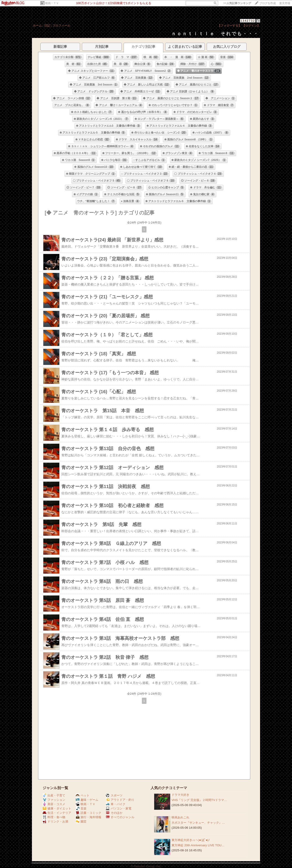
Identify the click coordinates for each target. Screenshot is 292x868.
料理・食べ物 (54, 817)
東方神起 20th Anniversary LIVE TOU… (198, 845)
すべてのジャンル (120, 817)
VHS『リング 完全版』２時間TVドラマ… (199, 800)
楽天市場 (285, 3)
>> (237, 3)
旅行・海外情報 (89, 817)
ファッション (54, 800)
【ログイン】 (251, 25)
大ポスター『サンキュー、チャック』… (198, 823)
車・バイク (116, 804)
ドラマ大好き (180, 795)
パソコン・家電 (119, 808)
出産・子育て (54, 795)
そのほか (114, 813)
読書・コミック (89, 813)
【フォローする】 (229, 25)
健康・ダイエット (57, 808)
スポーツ (114, 795)
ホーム (37, 25)
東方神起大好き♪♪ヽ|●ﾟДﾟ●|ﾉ (191, 840)
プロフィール (61, 25)
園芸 (81, 821)
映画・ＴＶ (52, 3)
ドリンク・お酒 (55, 821)
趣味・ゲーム (87, 800)
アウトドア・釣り (120, 800)
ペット (83, 795)
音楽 (81, 808)
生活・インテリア (57, 813)
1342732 (248, 21)
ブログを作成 (268, 3)
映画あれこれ (180, 817)
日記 (47, 25)
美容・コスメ (54, 804)
